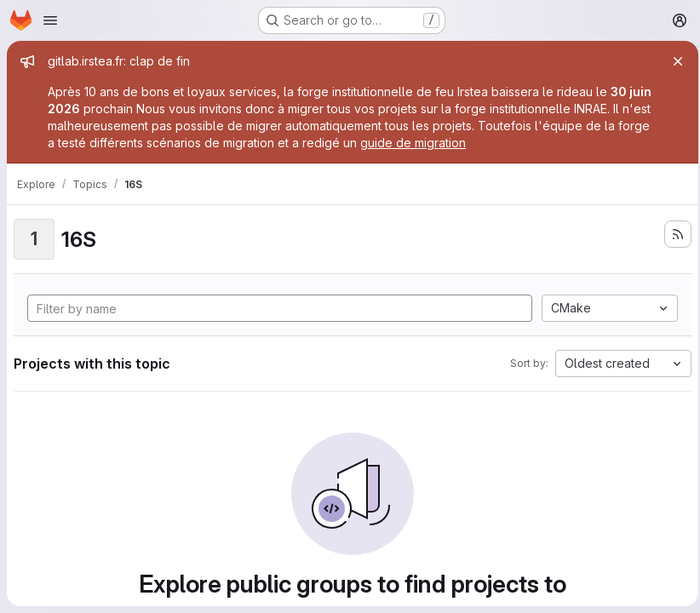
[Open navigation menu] (50, 20)
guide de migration (448, 143)
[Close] (673, 61)
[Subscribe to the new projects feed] (673, 234)
